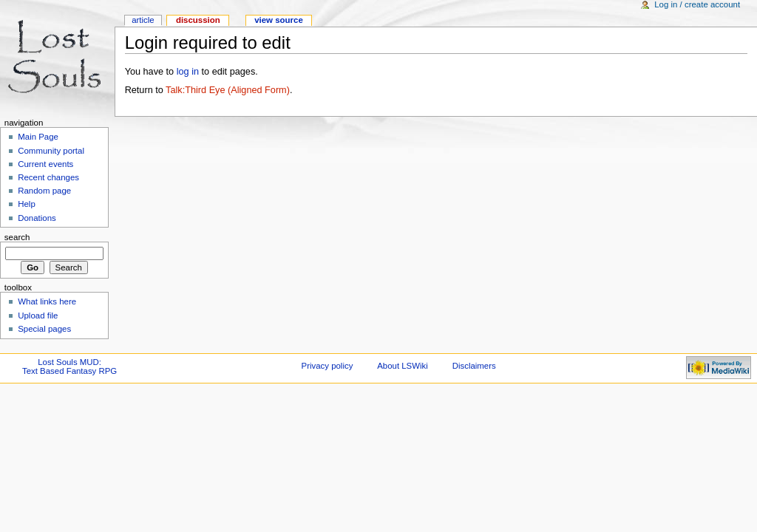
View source (279, 20)
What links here (47, 301)
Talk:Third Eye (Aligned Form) (228, 90)
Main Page (38, 137)
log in (188, 72)
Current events (45, 164)
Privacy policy (327, 366)
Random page (44, 191)
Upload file (38, 316)
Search (17, 237)
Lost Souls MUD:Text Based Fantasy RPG (69, 366)
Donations (37, 218)
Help (27, 204)
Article (143, 20)
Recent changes (48, 177)
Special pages (44, 329)
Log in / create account (697, 4)
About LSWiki (403, 366)
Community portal (51, 151)
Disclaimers (474, 366)
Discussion (198, 20)
